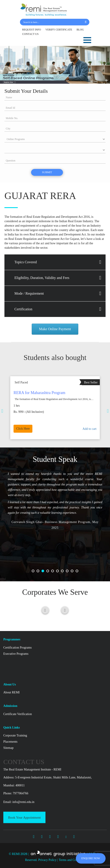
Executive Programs (16, 791)
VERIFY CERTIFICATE (59, 30)
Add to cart (72, 421)
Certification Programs (18, 785)
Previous (30, 411)
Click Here (40, 421)
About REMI (12, 830)
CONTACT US (30, 34)
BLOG (80, 30)
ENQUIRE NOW (91, 858)
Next (80, 411)
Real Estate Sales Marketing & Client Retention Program (53, 403)
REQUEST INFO (32, 30)
